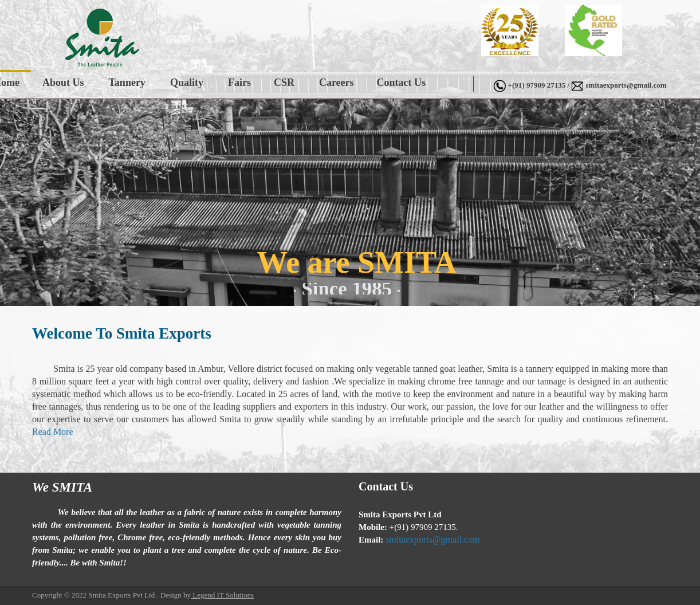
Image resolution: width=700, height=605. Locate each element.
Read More (53, 432)
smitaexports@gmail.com (626, 85)
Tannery (127, 82)
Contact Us (402, 82)
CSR (284, 82)
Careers (337, 82)
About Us (63, 82)
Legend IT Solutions (222, 595)
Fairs (239, 82)
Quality (187, 82)
